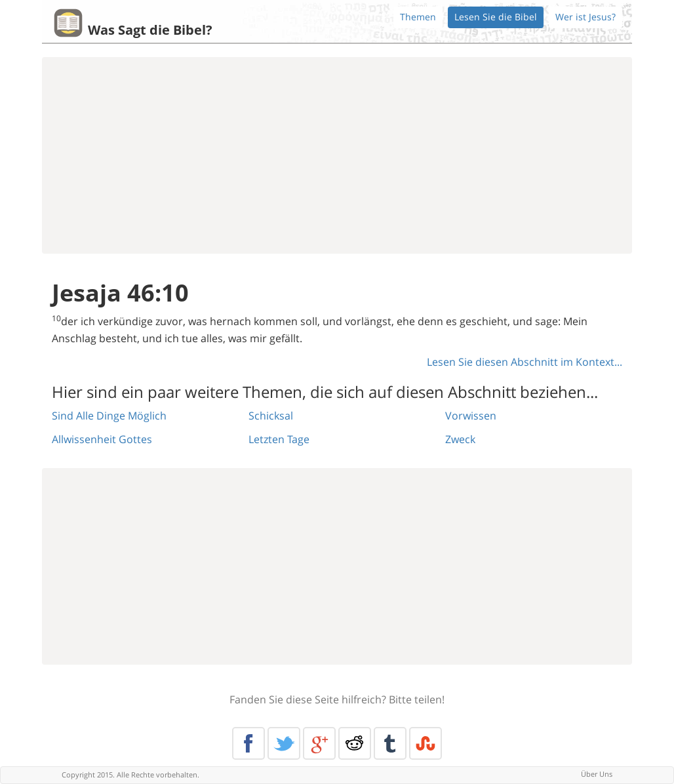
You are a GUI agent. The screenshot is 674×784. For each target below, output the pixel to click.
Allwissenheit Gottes (102, 439)
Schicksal (271, 416)
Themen (418, 17)
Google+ (319, 743)
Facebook (248, 743)
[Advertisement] (337, 155)
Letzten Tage (279, 439)
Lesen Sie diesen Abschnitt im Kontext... (525, 362)
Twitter (284, 743)
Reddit (355, 743)
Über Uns (597, 774)
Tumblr (390, 743)
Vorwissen (471, 416)
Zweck (460, 439)
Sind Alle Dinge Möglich (109, 416)
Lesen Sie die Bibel (496, 17)
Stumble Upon (426, 743)
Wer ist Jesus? (585, 17)
